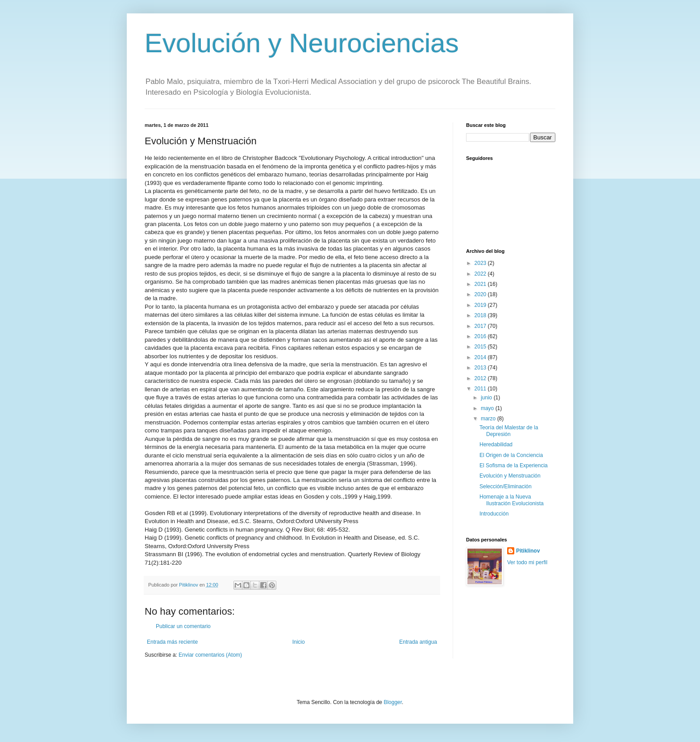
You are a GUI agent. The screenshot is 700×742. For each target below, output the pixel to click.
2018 (481, 315)
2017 (481, 326)
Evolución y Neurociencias (302, 43)
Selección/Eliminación (506, 486)
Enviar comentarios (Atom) (210, 655)
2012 (481, 378)
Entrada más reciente (172, 642)
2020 (481, 294)
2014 (481, 357)
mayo (488, 408)
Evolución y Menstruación (510, 476)
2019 (481, 305)
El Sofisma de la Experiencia (514, 465)
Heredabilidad (496, 444)
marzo (489, 419)
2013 (481, 368)
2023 (481, 263)
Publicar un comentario (183, 626)
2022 (481, 274)
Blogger (393, 702)
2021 (481, 284)
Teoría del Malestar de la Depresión (509, 431)
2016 (481, 336)
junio (487, 398)
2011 (481, 389)
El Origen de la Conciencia (511, 455)
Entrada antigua (418, 642)
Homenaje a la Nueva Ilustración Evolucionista (512, 500)
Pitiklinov (528, 551)
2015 (481, 347)
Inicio (299, 642)
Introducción (494, 514)
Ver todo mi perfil (527, 562)
